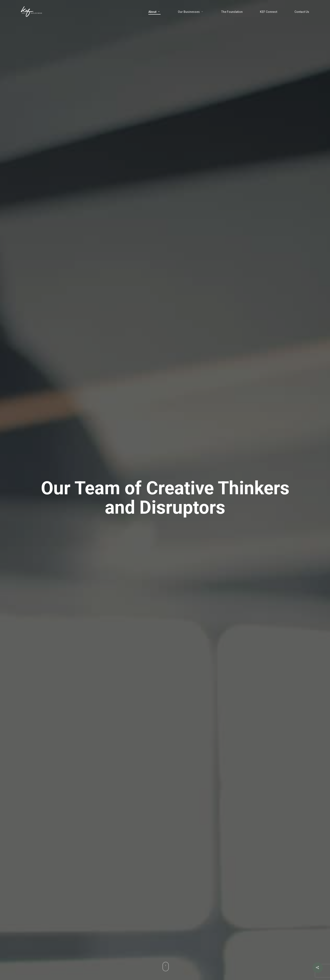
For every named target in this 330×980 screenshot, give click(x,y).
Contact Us (302, 12)
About (154, 12)
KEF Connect (269, 12)
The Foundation (232, 12)
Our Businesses (191, 12)
